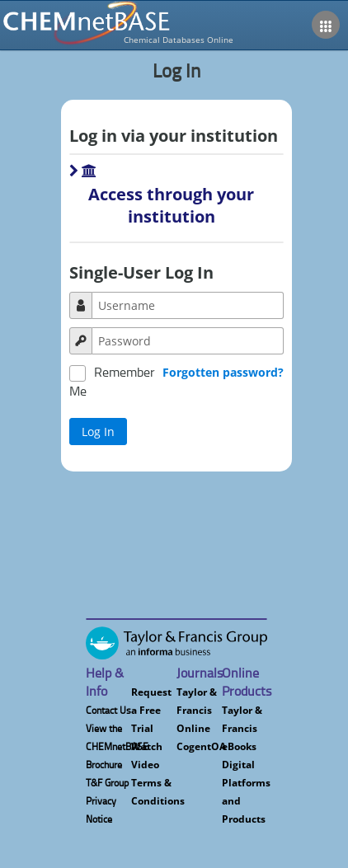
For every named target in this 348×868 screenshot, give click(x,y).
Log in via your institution (174, 136)
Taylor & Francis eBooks (242, 728)
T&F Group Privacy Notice (107, 801)
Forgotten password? (223, 372)
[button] (176, 207)
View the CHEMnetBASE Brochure (117, 746)
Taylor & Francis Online (197, 710)
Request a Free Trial (151, 710)
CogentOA (201, 746)
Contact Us (108, 710)
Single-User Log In (141, 272)
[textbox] (188, 305)
